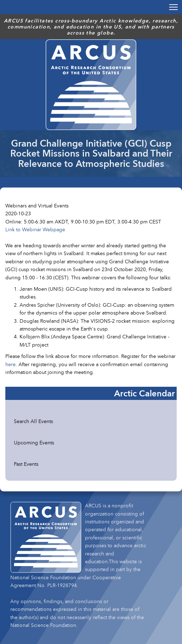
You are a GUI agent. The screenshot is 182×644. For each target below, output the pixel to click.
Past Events (26, 464)
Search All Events (33, 421)
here (10, 364)
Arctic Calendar (144, 393)
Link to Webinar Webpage (35, 229)
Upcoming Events (34, 442)
